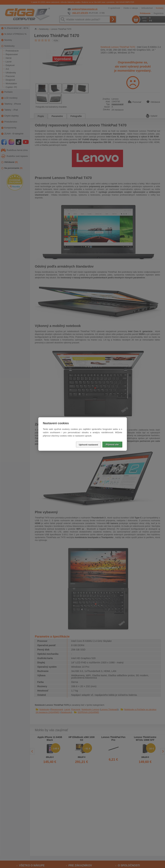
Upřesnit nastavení (88, 445)
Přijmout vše (112, 445)
